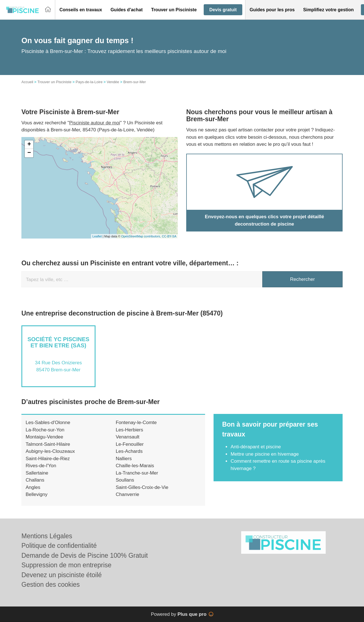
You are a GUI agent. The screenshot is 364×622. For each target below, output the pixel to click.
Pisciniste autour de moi (95, 123)
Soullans (125, 480)
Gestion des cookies (51, 584)
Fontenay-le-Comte (136, 423)
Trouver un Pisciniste (55, 82)
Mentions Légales (47, 536)
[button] (81, 10)
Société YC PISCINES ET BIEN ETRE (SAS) (58, 342)
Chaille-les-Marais (135, 466)
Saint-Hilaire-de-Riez (48, 459)
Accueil (27, 82)
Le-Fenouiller (130, 444)
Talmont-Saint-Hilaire (48, 444)
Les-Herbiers (129, 430)
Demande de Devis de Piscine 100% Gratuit (85, 555)
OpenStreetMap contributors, (141, 236)
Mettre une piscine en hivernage (265, 454)
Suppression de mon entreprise (66, 565)
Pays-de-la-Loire (89, 82)
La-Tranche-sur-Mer (137, 473)
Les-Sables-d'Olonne (48, 423)
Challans (35, 480)
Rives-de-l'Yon (41, 466)
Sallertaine (37, 473)
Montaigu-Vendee (44, 437)
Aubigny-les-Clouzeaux (50, 451)
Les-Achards (129, 451)
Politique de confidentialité (59, 546)
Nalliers (124, 459)
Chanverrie (127, 494)
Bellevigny (37, 494)
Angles (33, 487)
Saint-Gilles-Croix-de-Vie (142, 487)
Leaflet (97, 236)
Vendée (113, 82)
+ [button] (29, 145)
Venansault (128, 437)
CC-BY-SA (169, 236)
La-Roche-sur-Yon (45, 430)
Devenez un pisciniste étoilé (62, 575)
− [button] (29, 153)
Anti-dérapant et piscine (256, 447)
